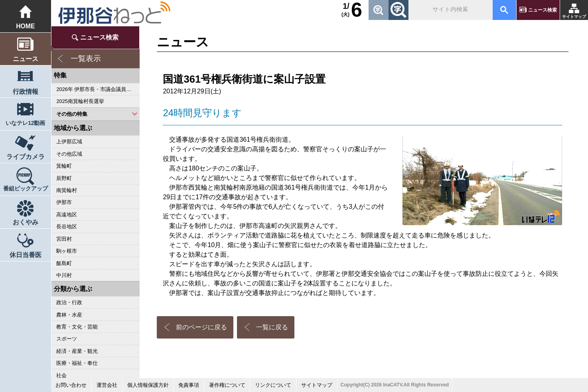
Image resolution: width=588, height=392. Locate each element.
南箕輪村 (67, 190)
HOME (25, 26)
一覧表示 (86, 58)
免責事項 (189, 385)
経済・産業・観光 (77, 351)
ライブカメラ (26, 157)
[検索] (450, 10)
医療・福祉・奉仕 (77, 363)
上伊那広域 (69, 142)
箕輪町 (64, 166)
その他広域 (69, 154)
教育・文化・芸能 (77, 327)
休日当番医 (26, 255)
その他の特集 (72, 114)
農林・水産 (69, 315)
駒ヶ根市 (67, 251)
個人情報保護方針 (148, 385)
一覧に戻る (272, 327)
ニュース (26, 59)
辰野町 (64, 178)
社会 (61, 375)
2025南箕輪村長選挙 (80, 101)
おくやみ (26, 222)
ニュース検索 (543, 10)
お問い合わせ (71, 385)
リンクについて (273, 385)
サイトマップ (574, 17)
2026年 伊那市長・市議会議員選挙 (96, 89)
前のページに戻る (201, 327)
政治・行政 (69, 302)
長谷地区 (67, 227)
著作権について (227, 385)
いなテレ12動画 (25, 123)
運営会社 (107, 385)
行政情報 (26, 92)
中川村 (64, 275)
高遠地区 (67, 215)
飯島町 (64, 263)
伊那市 (64, 202)
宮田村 (64, 239)
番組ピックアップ (26, 189)
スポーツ (67, 339)
